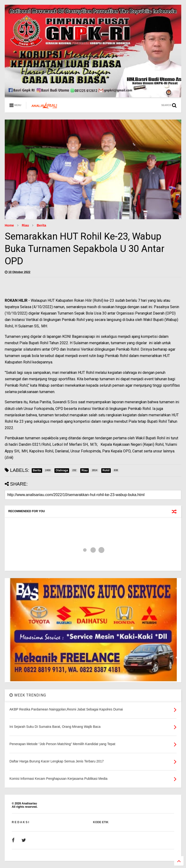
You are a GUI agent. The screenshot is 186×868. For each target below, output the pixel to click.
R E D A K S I (20, 822)
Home (9, 225)
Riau (25, 225)
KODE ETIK (101, 822)
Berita (41, 225)
